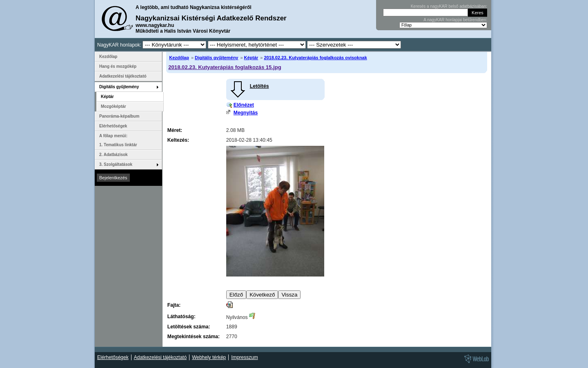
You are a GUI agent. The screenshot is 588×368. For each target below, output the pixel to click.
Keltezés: (178, 140)
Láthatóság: (182, 317)
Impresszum (244, 357)
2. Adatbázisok (114, 155)
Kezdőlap (179, 58)
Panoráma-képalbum (119, 116)
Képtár (251, 58)
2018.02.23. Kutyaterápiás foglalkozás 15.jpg (225, 67)
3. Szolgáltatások (116, 164)
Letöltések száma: (189, 327)
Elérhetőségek (113, 126)
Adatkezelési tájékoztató (123, 76)
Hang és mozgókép (118, 66)
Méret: (175, 130)
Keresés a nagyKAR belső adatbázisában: (449, 6)
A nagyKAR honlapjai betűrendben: (455, 20)
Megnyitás (246, 113)
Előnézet (244, 105)
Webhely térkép (209, 357)
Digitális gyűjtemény (216, 58)
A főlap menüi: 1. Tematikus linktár (118, 140)
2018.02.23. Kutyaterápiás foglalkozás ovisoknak (315, 58)
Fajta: (174, 305)
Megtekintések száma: (194, 337)
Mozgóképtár (114, 106)
